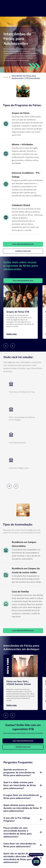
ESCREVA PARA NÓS (23, 251)
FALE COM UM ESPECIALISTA (23, 244)
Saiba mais (12, 334)
